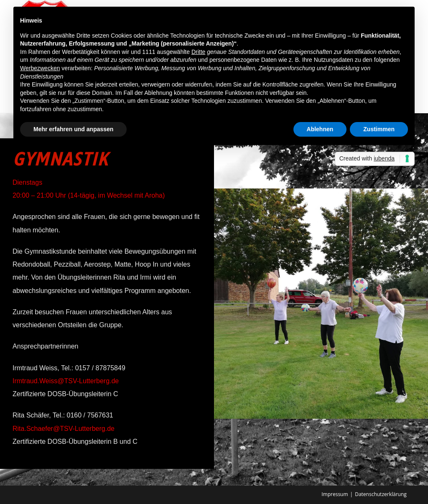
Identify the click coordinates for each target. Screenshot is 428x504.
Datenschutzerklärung (381, 494)
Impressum (335, 494)
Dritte (198, 52)
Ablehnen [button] (320, 129)
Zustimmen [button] (379, 129)
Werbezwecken (40, 68)
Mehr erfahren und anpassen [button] (73, 129)
